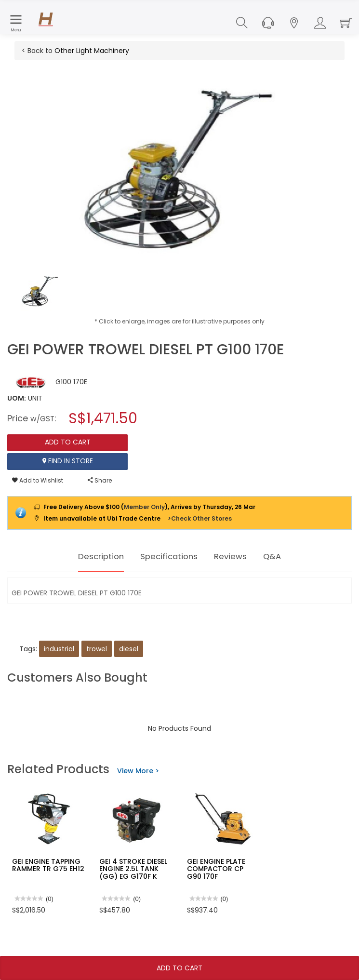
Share (100, 480)
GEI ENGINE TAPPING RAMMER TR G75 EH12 (48, 865)
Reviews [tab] (239, 556)
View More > (138, 771)
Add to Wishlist (38, 480)
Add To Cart (179, 968)
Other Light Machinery (92, 51)
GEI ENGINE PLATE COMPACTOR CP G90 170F (216, 869)
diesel (129, 649)
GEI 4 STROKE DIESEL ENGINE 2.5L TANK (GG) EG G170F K (133, 869)
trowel (97, 649)
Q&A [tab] (285, 556)
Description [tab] (91, 556)
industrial (59, 649)
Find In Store (68, 461)
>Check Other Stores (200, 518)
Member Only (144, 507)
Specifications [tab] (169, 556)
